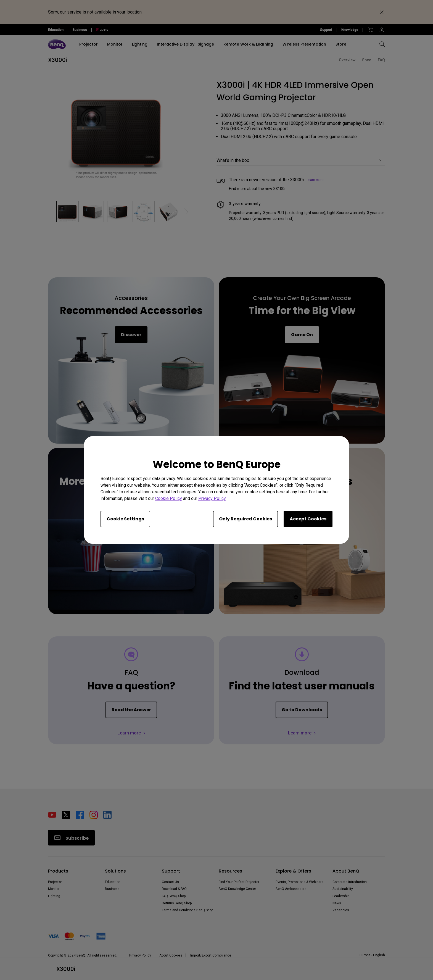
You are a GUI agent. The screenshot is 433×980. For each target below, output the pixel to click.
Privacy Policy (212, 498)
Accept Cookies (308, 519)
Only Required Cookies (245, 519)
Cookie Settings (125, 519)
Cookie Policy (169, 498)
